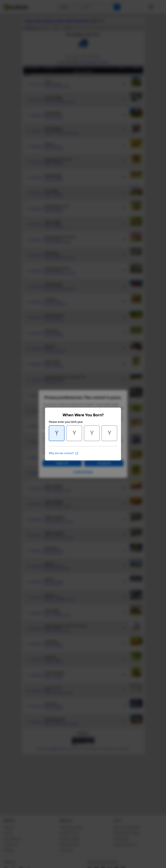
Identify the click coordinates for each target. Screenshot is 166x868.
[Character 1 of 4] (57, 433)
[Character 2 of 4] (74, 433)
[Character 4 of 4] (109, 433)
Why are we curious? (64, 453)
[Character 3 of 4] (92, 433)
